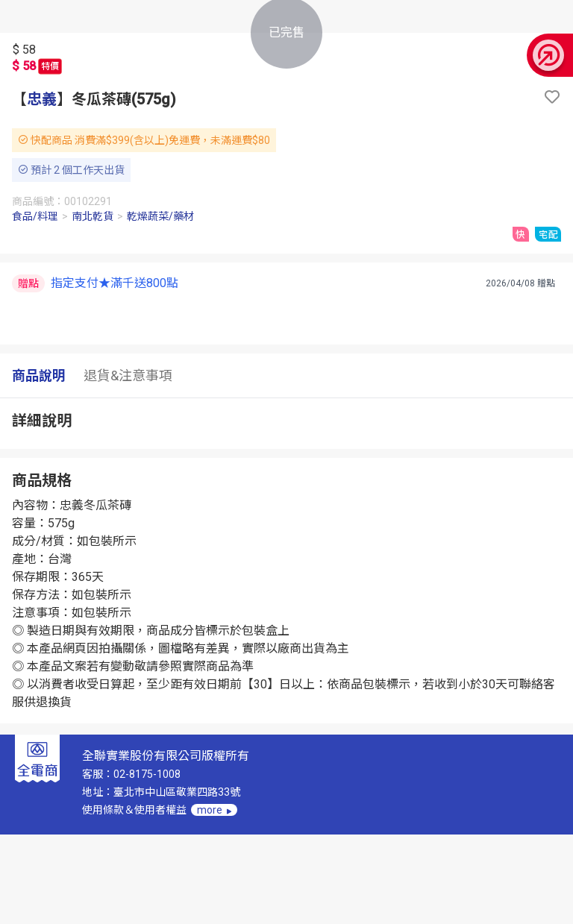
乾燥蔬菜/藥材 (160, 216)
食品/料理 (35, 216)
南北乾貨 (93, 216)
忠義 (42, 99)
